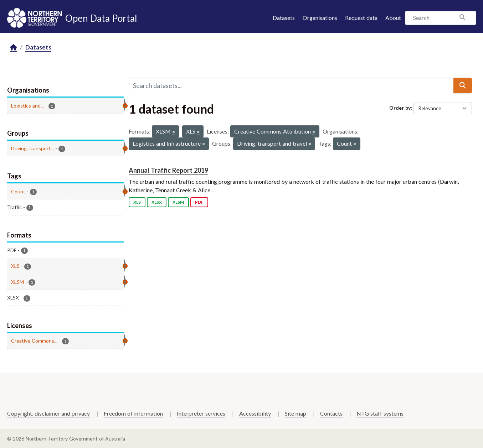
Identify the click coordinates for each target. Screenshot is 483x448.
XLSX (157, 202)
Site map (296, 413)
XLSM (178, 202)
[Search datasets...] (291, 85)
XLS (137, 202)
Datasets (284, 18)
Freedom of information (133, 413)
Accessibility (255, 413)
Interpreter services (201, 413)
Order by (400, 108)
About (393, 18)
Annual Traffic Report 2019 (168, 170)
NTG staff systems (380, 413)
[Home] (14, 48)
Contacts (331, 413)
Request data (361, 18)
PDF (199, 202)
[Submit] (463, 85)
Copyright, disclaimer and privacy (48, 413)
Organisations (320, 18)
